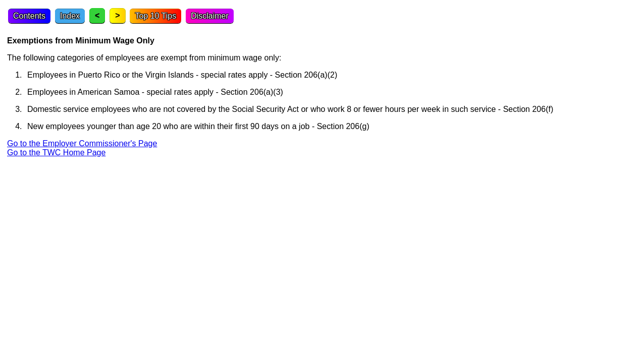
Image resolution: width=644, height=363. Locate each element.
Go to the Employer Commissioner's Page (82, 143)
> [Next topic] (117, 15)
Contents (29, 16)
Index (70, 16)
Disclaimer (210, 16)
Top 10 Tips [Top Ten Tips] (155, 16)
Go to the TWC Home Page (56, 153)
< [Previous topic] (97, 15)
